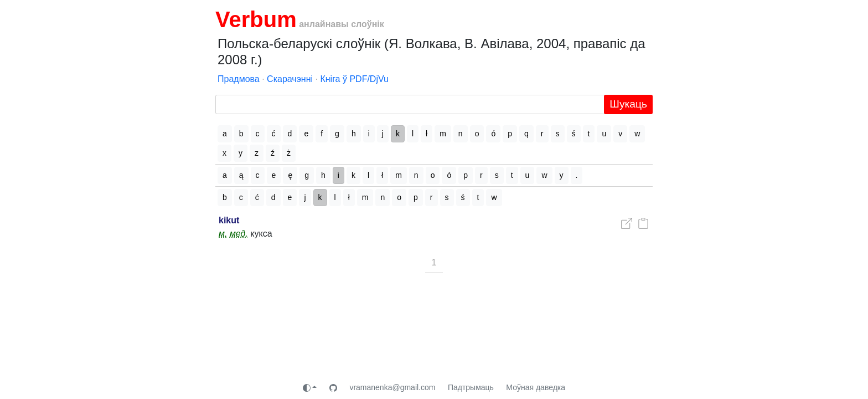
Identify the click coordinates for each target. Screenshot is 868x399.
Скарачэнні (290, 79)
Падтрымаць (471, 387)
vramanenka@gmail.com (392, 387)
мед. (239, 234)
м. (223, 234)
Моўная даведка (536, 387)
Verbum (256, 19)
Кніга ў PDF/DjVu (354, 79)
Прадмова (239, 79)
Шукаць (628, 104)
